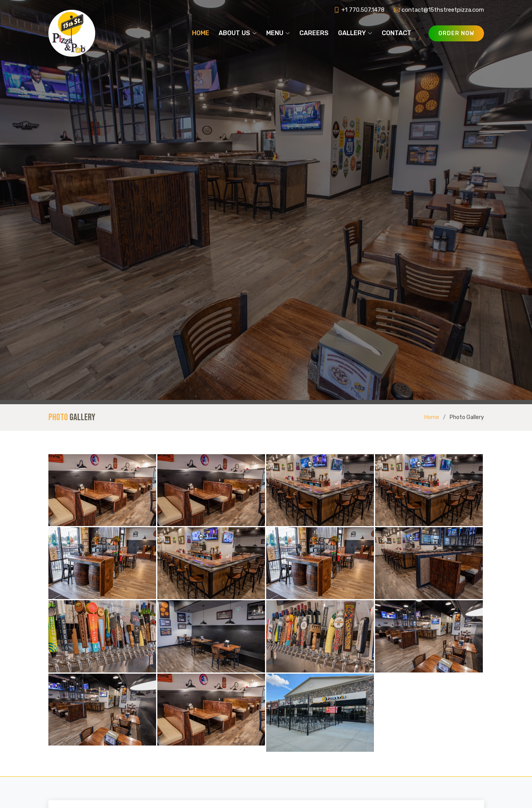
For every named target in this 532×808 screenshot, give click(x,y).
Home (201, 33)
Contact (397, 33)
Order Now (456, 33)
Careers (314, 33)
